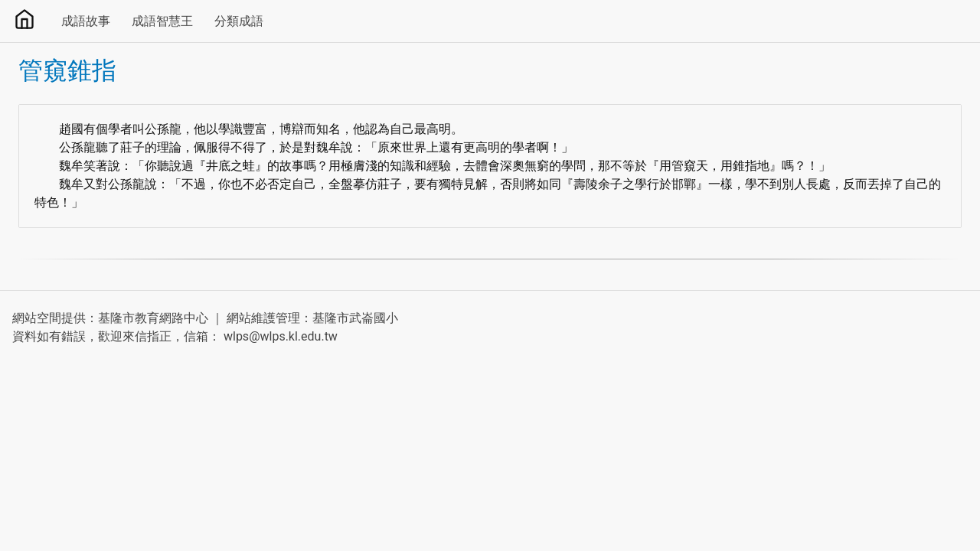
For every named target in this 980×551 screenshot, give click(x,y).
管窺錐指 (67, 70)
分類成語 (239, 21)
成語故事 (86, 21)
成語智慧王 (162, 21)
